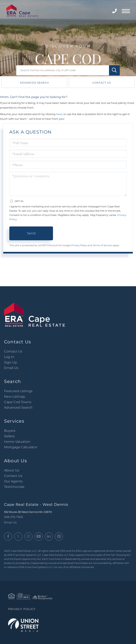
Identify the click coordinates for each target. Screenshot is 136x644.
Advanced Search (34, 83)
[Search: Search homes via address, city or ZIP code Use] (68, 70)
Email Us (11, 368)
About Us (12, 470)
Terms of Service (102, 245)
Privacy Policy (79, 245)
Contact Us (102, 83)
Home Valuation (17, 442)
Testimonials (14, 487)
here (59, 114)
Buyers (10, 431)
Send (31, 233)
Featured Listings (18, 391)
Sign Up (11, 362)
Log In (9, 357)
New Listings (15, 397)
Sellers (9, 436)
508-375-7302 (115, 11)
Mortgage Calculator (21, 447)
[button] (114, 70)
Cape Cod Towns (18, 402)
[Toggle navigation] (126, 11)
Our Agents (13, 481)
